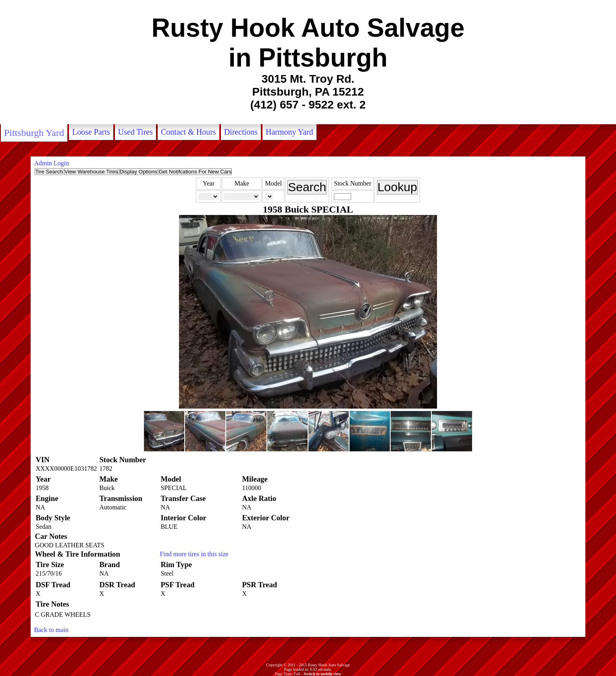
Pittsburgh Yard (34, 133)
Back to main (51, 630)
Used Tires (135, 132)
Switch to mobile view (322, 674)
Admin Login (51, 163)
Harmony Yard (289, 132)
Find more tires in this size (194, 554)
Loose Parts (91, 132)
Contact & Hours (188, 132)
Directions (241, 132)
